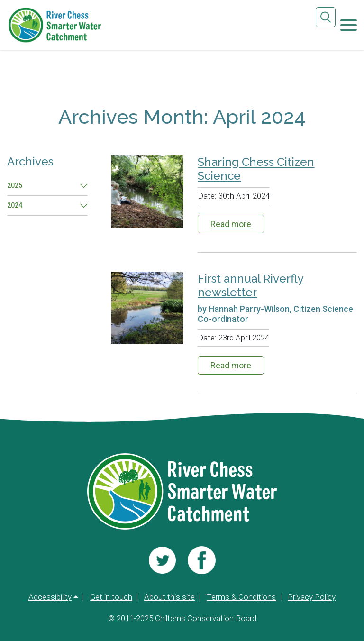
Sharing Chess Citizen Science (256, 169)
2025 (15, 185)
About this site (169, 597)
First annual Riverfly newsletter (250, 285)
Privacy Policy (312, 597)
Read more (231, 224)
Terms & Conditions (241, 597)
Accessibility (50, 597)
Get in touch (111, 597)
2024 (15, 205)
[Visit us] (162, 560)
